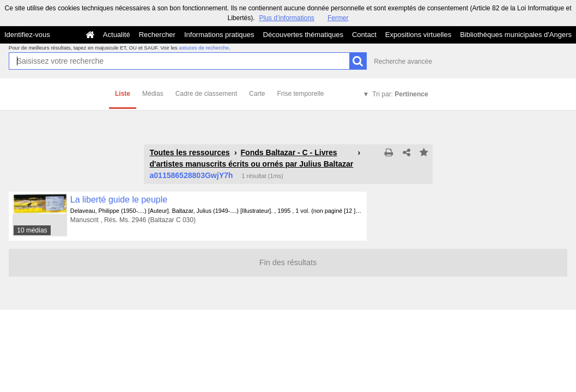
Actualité (117, 35)
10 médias (32, 230)
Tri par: (400, 94)
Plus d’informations (286, 18)
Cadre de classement (206, 94)
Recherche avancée (403, 62)
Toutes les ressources (190, 152)
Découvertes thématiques (303, 35)
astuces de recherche (204, 48)
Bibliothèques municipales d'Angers (516, 35)
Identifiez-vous (27, 35)
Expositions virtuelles (418, 35)
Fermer (338, 18)
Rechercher (157, 35)
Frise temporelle (300, 94)
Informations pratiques (219, 35)
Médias (153, 94)
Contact (364, 35)
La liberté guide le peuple (119, 200)
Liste (123, 94)
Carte (257, 94)
